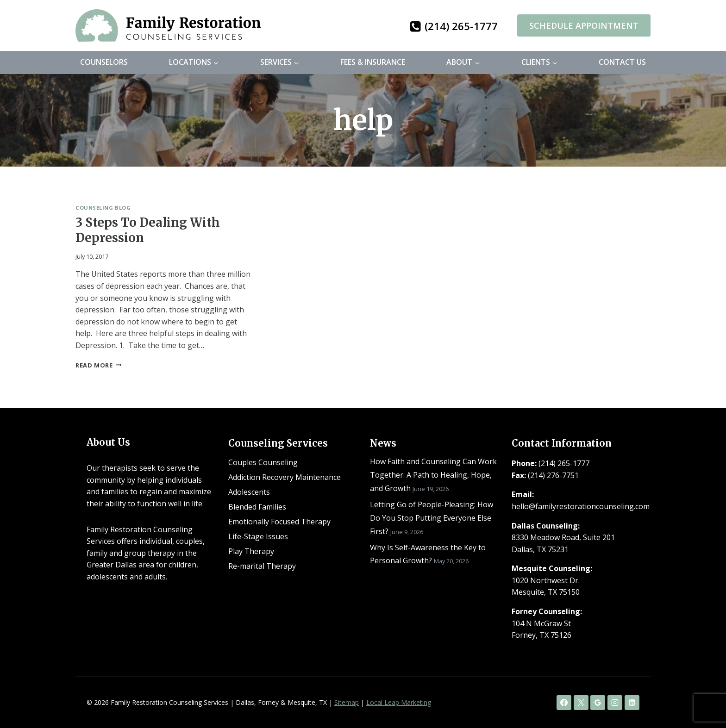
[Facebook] (564, 703)
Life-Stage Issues (258, 536)
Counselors (104, 62)
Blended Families (257, 507)
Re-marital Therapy (262, 566)
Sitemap (347, 702)
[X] (581, 703)
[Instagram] (615, 703)
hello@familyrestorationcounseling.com (581, 506)
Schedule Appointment (584, 25)
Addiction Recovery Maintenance (285, 477)
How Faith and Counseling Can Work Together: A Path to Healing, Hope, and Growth (433, 475)
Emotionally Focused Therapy (279, 522)
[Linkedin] (632, 703)
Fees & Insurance (373, 62)
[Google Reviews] (598, 703)
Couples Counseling (263, 462)
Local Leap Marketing (399, 702)
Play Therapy (251, 551)
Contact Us (622, 62)
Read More (99, 365)
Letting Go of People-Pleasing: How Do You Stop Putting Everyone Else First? (432, 518)
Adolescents (249, 492)
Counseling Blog (103, 208)
